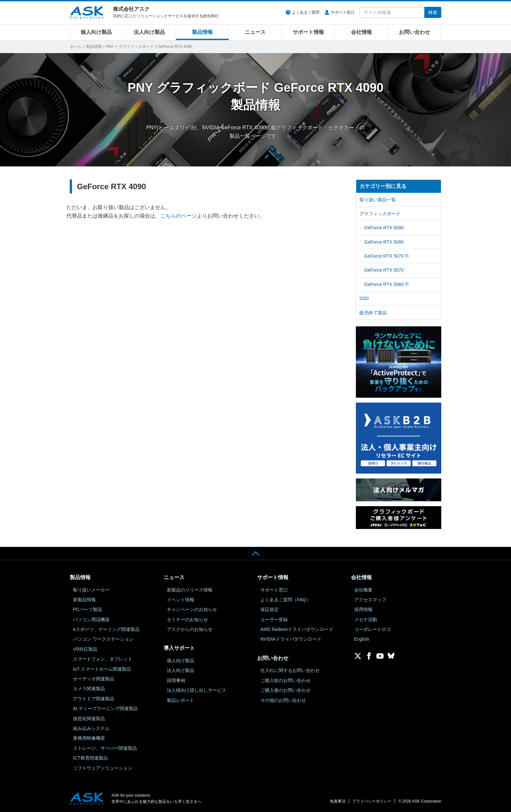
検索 (433, 12)
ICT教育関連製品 (90, 758)
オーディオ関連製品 (94, 679)
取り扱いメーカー (91, 590)
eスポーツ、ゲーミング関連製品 (106, 629)
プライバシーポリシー (372, 801)
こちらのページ (179, 216)
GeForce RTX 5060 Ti (387, 284)
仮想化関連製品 (89, 719)
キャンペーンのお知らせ (192, 609)
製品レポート (181, 700)
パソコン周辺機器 (91, 620)
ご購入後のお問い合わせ (285, 690)
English (362, 639)
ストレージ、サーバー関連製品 (105, 748)
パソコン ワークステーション (103, 639)
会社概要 (363, 590)
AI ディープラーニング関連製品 (105, 708)
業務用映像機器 (89, 738)
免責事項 (338, 801)
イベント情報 (181, 600)
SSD (364, 298)
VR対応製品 (85, 649)
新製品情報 (84, 600)
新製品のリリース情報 (190, 590)
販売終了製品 (373, 313)
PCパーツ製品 (88, 609)
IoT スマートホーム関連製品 (102, 669)
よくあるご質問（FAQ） (285, 600)
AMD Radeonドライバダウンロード (297, 629)
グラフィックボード (136, 47)
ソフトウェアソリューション (103, 768)
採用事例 (176, 680)
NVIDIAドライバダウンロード (291, 639)
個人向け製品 (96, 32)
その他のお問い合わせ (283, 700)
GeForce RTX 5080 (384, 242)
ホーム (76, 47)
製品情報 (202, 32)
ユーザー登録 (274, 620)
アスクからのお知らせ (190, 629)
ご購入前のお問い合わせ (285, 680)
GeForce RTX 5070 (384, 270)
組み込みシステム (91, 728)
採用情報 (363, 609)
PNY (110, 47)
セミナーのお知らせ (187, 620)
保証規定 (270, 609)
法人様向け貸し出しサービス (197, 690)
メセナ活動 (366, 620)
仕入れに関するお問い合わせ (290, 670)
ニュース (255, 32)
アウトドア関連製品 (94, 699)
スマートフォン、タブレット (103, 659)
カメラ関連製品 (89, 689)
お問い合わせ (415, 32)
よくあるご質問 (306, 12)
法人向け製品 (149, 32)
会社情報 (361, 32)
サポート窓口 (343, 12)
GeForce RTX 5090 (384, 228)
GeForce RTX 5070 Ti (387, 256)
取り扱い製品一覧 (378, 200)
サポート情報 (308, 32)
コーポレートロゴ (372, 629)
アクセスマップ (370, 600)
